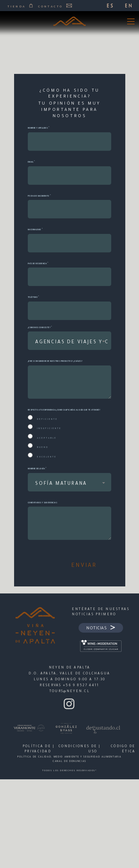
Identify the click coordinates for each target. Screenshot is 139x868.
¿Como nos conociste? (39, 328)
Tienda (20, 6)
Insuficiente (49, 429)
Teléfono (33, 297)
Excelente (47, 457)
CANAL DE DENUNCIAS (69, 762)
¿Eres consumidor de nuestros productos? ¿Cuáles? (55, 361)
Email (31, 162)
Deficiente (47, 419)
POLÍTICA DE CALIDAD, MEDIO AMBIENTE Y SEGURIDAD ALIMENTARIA (69, 757)
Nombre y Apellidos (38, 128)
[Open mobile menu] (131, 21)
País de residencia (37, 264)
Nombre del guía (36, 469)
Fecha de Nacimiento (39, 196)
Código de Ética (123, 749)
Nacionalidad (34, 230)
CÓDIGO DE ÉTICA (70, 766)
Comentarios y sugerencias (42, 503)
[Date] (69, 209)
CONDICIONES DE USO (78, 749)
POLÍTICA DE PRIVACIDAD (37, 749)
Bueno (43, 447)
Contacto (55, 6)
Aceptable (47, 438)
